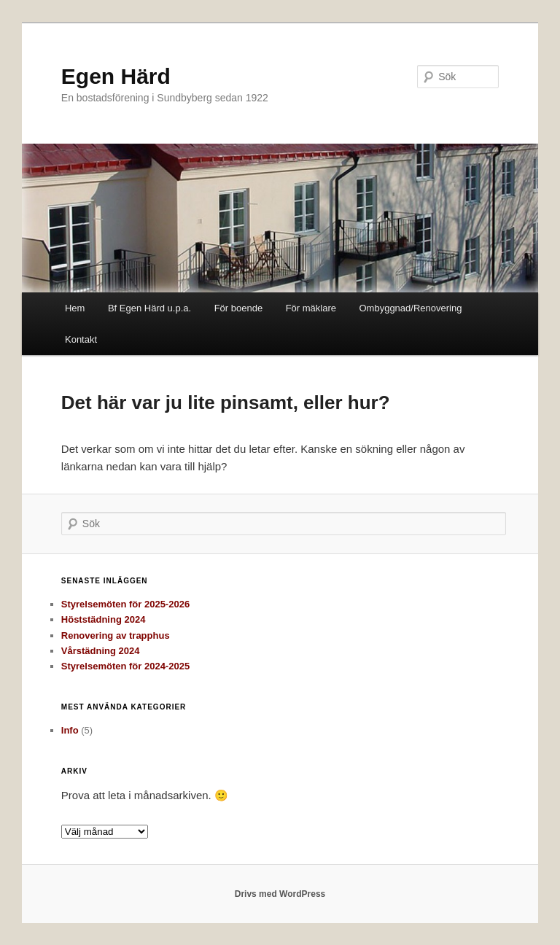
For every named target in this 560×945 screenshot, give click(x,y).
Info (70, 730)
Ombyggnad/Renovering (410, 308)
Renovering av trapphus (116, 635)
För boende (239, 308)
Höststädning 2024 (104, 619)
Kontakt (81, 339)
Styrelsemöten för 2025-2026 (125, 604)
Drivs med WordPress (280, 894)
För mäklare (311, 308)
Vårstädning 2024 (101, 651)
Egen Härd (116, 76)
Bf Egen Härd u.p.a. (149, 308)
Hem (75, 308)
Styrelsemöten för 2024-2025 (125, 666)
